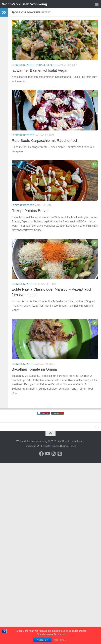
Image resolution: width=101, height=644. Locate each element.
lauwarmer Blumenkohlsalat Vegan (40, 70)
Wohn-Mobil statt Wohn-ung (25, 4)
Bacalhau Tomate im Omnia (34, 369)
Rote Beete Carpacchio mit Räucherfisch (45, 141)
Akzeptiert (42, 640)
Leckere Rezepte (23, 65)
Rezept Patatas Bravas (31, 211)
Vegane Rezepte (47, 65)
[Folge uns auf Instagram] (54, 454)
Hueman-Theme (68, 446)
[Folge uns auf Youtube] (47, 454)
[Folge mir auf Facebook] (41, 454)
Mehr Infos (60, 640)
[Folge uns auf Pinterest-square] (60, 454)
